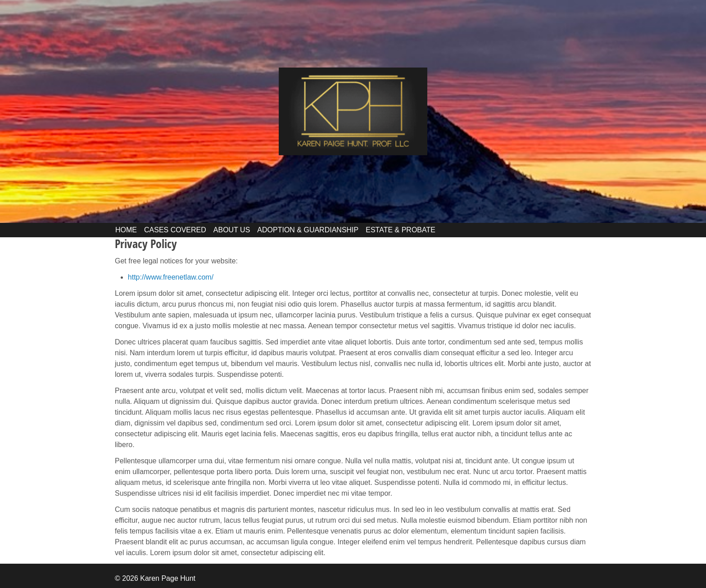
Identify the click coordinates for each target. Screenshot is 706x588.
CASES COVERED (175, 230)
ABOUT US (232, 230)
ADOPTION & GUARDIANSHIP (308, 230)
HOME (126, 230)
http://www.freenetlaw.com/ (171, 277)
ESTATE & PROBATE (401, 230)
